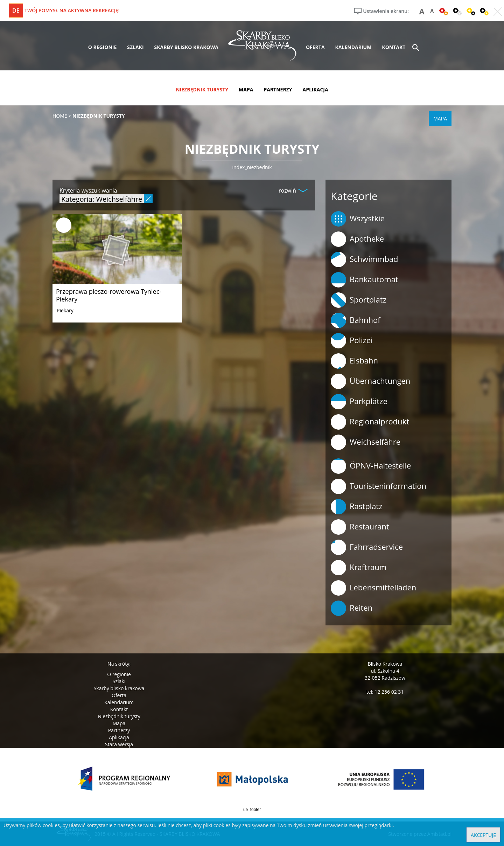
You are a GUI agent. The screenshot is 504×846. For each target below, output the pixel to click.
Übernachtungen (370, 381)
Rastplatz (357, 507)
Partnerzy (119, 730)
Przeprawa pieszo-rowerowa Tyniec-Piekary (109, 295)
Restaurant (360, 527)
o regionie (103, 47)
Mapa (119, 723)
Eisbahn (354, 361)
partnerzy (278, 89)
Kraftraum (359, 568)
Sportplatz (359, 300)
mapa (246, 89)
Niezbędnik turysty (119, 716)
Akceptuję (483, 835)
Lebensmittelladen (373, 588)
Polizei (352, 341)
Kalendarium (119, 702)
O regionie (119, 674)
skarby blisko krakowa (186, 47)
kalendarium (353, 47)
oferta (315, 47)
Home (60, 116)
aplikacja (316, 89)
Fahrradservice (367, 547)
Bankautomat (365, 280)
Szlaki (119, 681)
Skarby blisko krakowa (119, 688)
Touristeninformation (379, 486)
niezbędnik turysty (202, 89)
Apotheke (357, 239)
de (16, 11)
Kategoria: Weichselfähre (102, 199)
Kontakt (119, 709)
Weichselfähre (366, 442)
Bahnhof (356, 320)
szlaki (135, 47)
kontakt (394, 47)
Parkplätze (359, 402)
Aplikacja (119, 737)
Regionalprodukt (370, 422)
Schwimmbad (365, 259)
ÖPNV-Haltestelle (371, 466)
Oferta (119, 695)
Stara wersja (119, 744)
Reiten (352, 608)
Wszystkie (358, 219)
